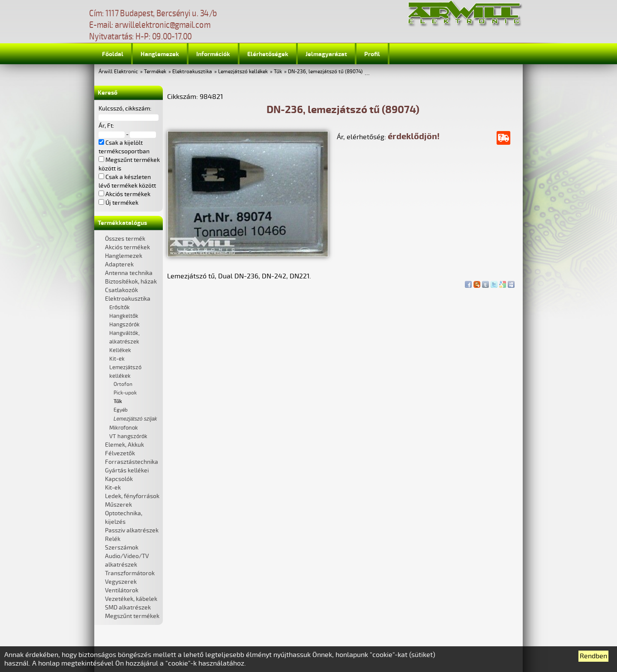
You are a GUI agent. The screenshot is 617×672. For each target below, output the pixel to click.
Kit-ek (117, 359)
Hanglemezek (160, 54)
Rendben (593, 656)
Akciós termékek (127, 247)
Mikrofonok (124, 428)
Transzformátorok (130, 573)
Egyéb (121, 410)
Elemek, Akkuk (124, 445)
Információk (213, 54)
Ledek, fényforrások (132, 496)
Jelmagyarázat (326, 54)
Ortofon (123, 384)
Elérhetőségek (268, 54)
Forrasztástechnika (132, 462)
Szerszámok (122, 548)
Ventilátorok (122, 590)
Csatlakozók (121, 290)
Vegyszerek (121, 582)
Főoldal (113, 54)
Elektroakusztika (192, 72)
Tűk (278, 72)
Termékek (155, 72)
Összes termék (125, 239)
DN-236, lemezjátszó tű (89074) (325, 72)
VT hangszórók (128, 436)
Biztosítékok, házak (131, 282)
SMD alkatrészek (128, 608)
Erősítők (120, 308)
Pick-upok (125, 393)
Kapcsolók (119, 479)
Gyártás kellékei (127, 470)
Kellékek (120, 350)
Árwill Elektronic (118, 72)
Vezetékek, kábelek (131, 599)
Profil (372, 54)
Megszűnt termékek (132, 616)
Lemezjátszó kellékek (243, 72)
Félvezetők (120, 453)
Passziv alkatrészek (132, 530)
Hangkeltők (124, 316)
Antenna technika (129, 273)
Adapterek (119, 264)
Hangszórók (124, 325)
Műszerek (118, 505)
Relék (113, 539)
